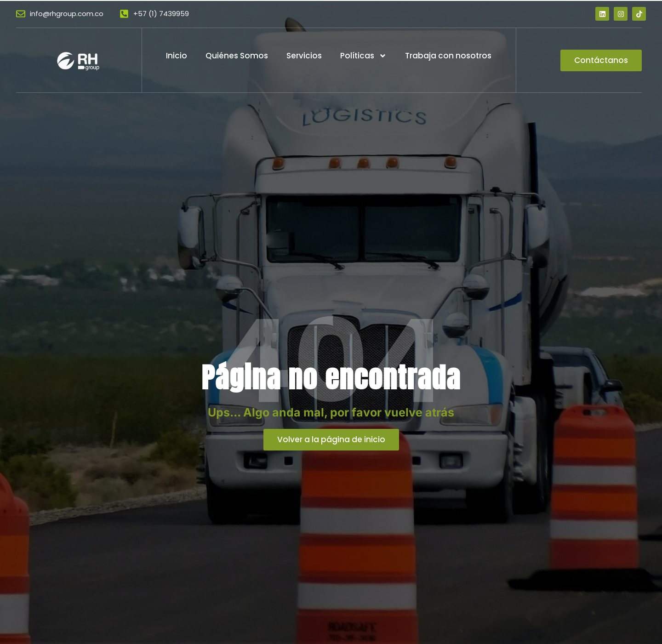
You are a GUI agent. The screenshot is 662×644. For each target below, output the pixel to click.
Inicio (177, 56)
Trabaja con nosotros (448, 56)
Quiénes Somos (237, 56)
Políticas (363, 56)
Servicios (304, 56)
